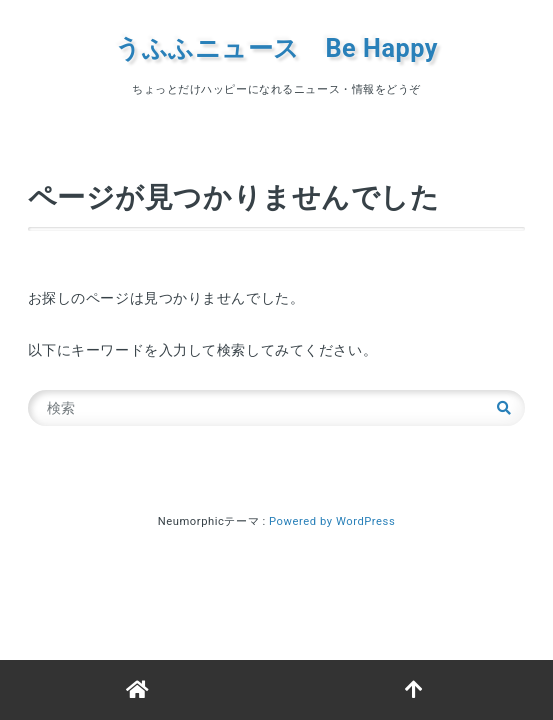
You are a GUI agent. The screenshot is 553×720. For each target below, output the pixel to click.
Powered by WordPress (332, 521)
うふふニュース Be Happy (276, 48)
